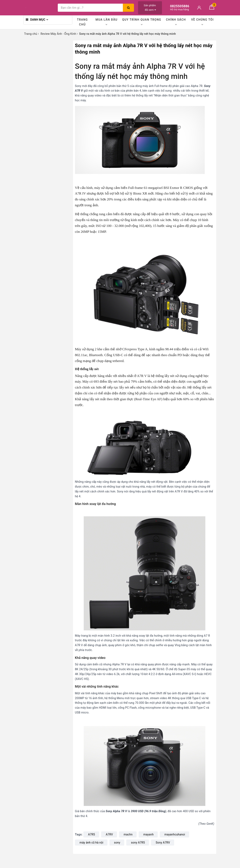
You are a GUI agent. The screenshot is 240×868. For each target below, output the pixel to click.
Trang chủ (82, 22)
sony (117, 843)
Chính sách (176, 22)
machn (128, 834)
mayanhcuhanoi (175, 834)
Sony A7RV (163, 843)
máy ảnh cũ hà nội (92, 843)
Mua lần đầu (106, 22)
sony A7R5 (138, 843)
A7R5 (92, 834)
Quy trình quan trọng (142, 22)
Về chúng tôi (202, 22)
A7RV (109, 834)
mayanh (148, 834)
